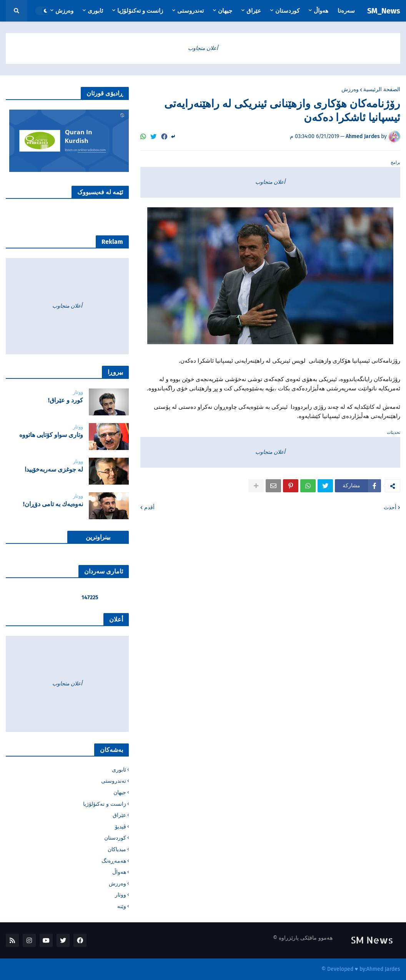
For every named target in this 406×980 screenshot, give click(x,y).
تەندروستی (114, 781)
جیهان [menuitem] (225, 11)
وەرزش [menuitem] (64, 11)
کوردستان (115, 838)
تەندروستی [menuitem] (191, 11)
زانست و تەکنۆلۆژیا (105, 804)
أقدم (149, 507)
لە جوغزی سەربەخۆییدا (54, 469)
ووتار (121, 895)
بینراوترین (98, 537)
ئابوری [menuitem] (95, 11)
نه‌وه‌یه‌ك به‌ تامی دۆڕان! (53, 504)
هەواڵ (119, 872)
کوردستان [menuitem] (287, 11)
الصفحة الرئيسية (382, 90)
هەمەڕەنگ (114, 861)
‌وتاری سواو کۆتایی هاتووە (51, 435)
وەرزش (350, 90)
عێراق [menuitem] (254, 11)
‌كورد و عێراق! (66, 400)
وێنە (122, 906)
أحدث (390, 507)
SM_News (384, 11)
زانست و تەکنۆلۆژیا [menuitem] (140, 11)
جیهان (120, 792)
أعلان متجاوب (203, 48)
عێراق (119, 815)
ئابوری (119, 770)
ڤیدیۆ (121, 827)
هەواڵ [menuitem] (321, 11)
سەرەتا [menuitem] (346, 11)
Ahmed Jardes (383, 969)
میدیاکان (117, 849)
